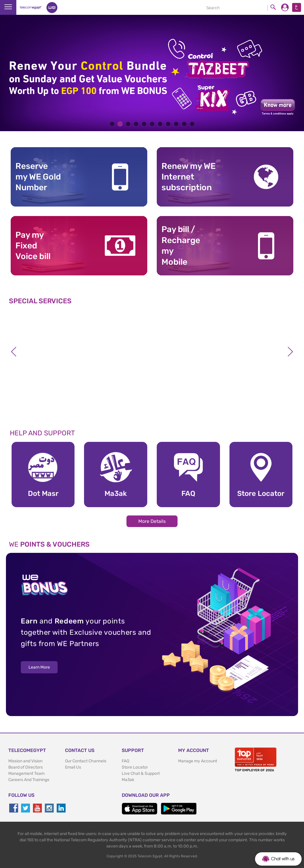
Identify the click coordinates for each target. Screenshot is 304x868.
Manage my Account (198, 761)
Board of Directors (26, 767)
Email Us (73, 767)
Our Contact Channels (86, 761)
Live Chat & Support (141, 773)
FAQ (125, 761)
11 (192, 124)
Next (290, 352)
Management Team (26, 773)
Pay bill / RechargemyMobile (181, 245)
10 (184, 124)
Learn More (39, 667)
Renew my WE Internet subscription (189, 177)
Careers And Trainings (29, 780)
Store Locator (135, 767)
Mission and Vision (25, 761)
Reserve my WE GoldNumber (38, 177)
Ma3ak (128, 780)
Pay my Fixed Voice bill (33, 246)
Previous (14, 352)
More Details (152, 521)
